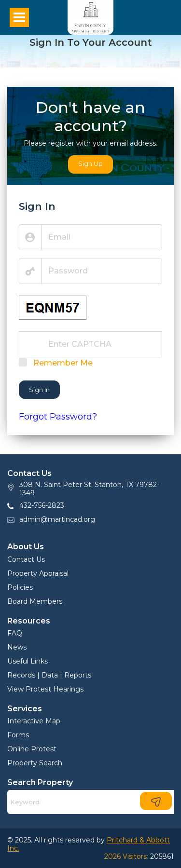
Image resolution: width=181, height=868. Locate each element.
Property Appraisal (38, 573)
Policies (20, 587)
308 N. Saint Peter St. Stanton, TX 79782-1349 (89, 489)
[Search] (90, 802)
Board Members (35, 601)
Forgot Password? (58, 417)
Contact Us (26, 559)
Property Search (35, 763)
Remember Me (63, 363)
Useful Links (28, 661)
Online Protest (32, 749)
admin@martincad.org (57, 519)
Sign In (39, 390)
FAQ (15, 633)
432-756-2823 (42, 505)
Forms (18, 735)
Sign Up (90, 163)
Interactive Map (34, 721)
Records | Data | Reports (49, 675)
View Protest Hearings (45, 689)
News (17, 647)
